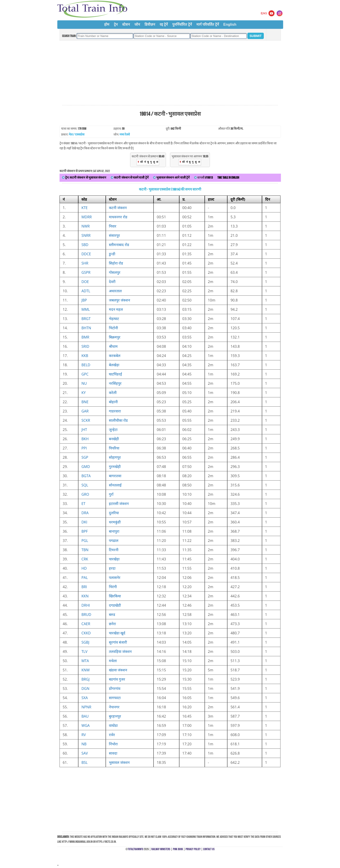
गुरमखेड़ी (115, 467)
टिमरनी (114, 550)
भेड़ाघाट (114, 319)
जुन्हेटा (113, 430)
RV (84, 735)
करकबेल (115, 356)
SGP (85, 457)
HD (84, 568)
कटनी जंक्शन (118, 208)
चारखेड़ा (114, 559)
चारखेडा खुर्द (117, 633)
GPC (85, 374)
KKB (85, 356)
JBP (84, 300)
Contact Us (209, 849)
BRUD (86, 615)
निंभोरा (113, 744)
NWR (86, 226)
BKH (85, 439)
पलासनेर (115, 578)
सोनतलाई (115, 485)
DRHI (86, 605)
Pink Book (178, 849)
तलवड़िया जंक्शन (120, 652)
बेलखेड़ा (114, 365)
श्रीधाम (113, 346)
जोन (137, 24)
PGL (85, 541)
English (230, 24)
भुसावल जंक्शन (119, 762)
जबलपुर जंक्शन (119, 300)
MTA (85, 661)
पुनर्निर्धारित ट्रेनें (182, 24)
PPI (84, 448)
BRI (84, 587)
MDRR (87, 217)
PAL (85, 578)
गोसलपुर (115, 272)
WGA (86, 725)
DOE (85, 282)
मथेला (113, 661)
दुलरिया (114, 513)
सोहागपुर (115, 457)
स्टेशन (126, 24)
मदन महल (116, 309)
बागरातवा (115, 476)
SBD (85, 245)
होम (107, 24)
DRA (85, 513)
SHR (85, 263)
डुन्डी (112, 254)
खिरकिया (115, 596)
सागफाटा (115, 698)
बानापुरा (114, 531)
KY (84, 393)
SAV (85, 753)
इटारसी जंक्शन (119, 504)
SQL (85, 485)
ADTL (86, 291)
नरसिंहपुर (115, 383)
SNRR (86, 235)
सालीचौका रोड (118, 420)
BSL (84, 762)
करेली (113, 393)
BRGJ (85, 679)
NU (84, 383)
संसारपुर (114, 235)
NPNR (86, 707)
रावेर (112, 735)
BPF (85, 531)
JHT (84, 430)
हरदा (112, 568)
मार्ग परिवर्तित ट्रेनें (208, 24)
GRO (85, 494)
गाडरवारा (115, 411)
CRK (85, 559)
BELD (86, 365)
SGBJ (85, 642)
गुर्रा (111, 494)
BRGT (86, 319)
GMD (86, 467)
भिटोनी (113, 328)
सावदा (113, 753)
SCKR (86, 420)
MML (86, 309)
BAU (85, 716)
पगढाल (114, 541)
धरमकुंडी (115, 522)
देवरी (112, 282)
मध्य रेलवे (125, 135)
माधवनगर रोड (118, 217)
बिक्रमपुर (115, 337)
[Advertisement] (170, 73)
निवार (113, 226)
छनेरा (112, 624)
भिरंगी (113, 587)
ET (83, 504)
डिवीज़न (150, 24)
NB (84, 744)
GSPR (86, 272)
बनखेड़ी (114, 439)
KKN (85, 596)
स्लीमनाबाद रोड (119, 245)
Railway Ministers (161, 849)
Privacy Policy (193, 849)
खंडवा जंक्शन (118, 670)
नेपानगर (114, 707)
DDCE (86, 254)
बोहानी (113, 402)
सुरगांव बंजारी (118, 642)
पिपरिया (114, 448)
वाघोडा (113, 725)
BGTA (86, 476)
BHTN (86, 328)
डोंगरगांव (115, 688)
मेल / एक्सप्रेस (77, 135)
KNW (86, 670)
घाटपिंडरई (115, 374)
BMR (85, 337)
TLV (84, 652)
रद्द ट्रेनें (164, 24)
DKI (84, 522)
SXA (85, 698)
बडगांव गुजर (117, 679)
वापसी (203, 178)
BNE (85, 402)
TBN (85, 550)
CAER (86, 624)
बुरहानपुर (115, 716)
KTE (85, 208)
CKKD (86, 633)
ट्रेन (116, 24)
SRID (85, 346)
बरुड (112, 615)
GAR (85, 411)
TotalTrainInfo (136, 849)
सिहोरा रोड (116, 263)
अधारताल (115, 291)
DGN (85, 688)
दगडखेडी (115, 605)
